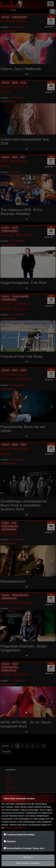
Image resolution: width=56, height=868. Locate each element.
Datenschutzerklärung (15, 828)
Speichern (28, 857)
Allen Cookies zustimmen (28, 863)
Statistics (11, 841)
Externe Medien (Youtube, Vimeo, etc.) (25, 848)
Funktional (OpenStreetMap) (20, 835)
